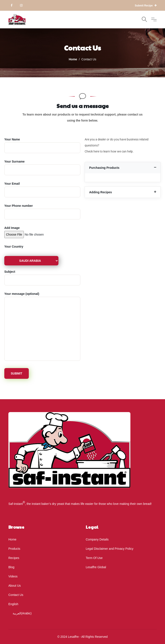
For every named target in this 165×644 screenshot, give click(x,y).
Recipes (14, 558)
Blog (11, 567)
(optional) (42, 327)
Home (12, 539)
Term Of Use (94, 558)
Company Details (97, 539)
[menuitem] (44, 604)
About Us (15, 586)
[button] (123, 168)
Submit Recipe (146, 6)
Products (14, 549)
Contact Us (16, 595)
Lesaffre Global (96, 567)
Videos (13, 576)
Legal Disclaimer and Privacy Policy (110, 549)
